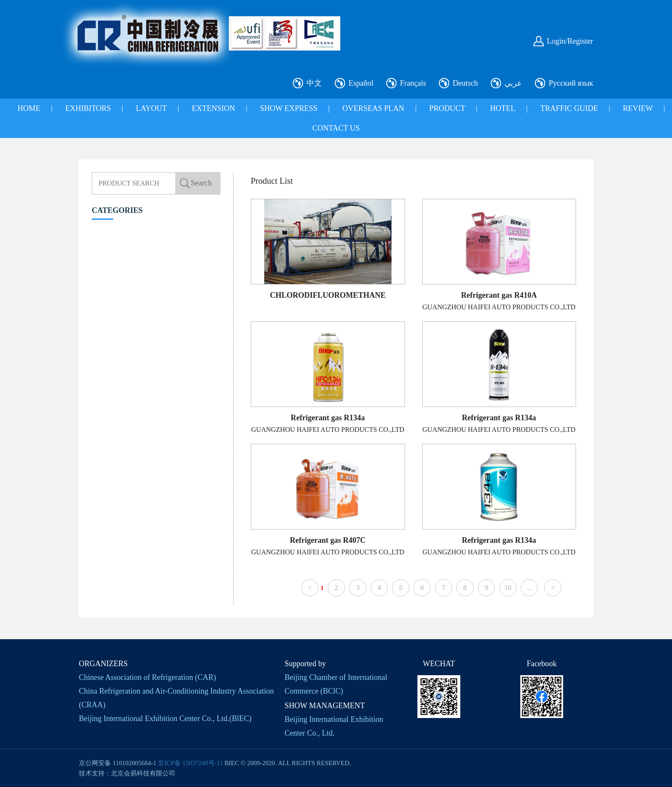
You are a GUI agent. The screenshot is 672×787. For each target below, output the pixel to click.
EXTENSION (213, 108)
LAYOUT (151, 108)
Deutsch (465, 83)
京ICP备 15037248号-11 (190, 763)
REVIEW (638, 108)
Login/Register (570, 41)
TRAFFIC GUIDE (569, 108)
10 (508, 588)
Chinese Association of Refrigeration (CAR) (147, 677)
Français (413, 83)
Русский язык (571, 83)
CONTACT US (336, 128)
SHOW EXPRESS (289, 108)
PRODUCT (447, 108)
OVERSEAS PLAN (373, 108)
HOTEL (503, 108)
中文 (314, 83)
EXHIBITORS (88, 108)
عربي (513, 83)
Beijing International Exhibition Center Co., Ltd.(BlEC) (165, 718)
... (529, 588)
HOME (29, 108)
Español (361, 83)
